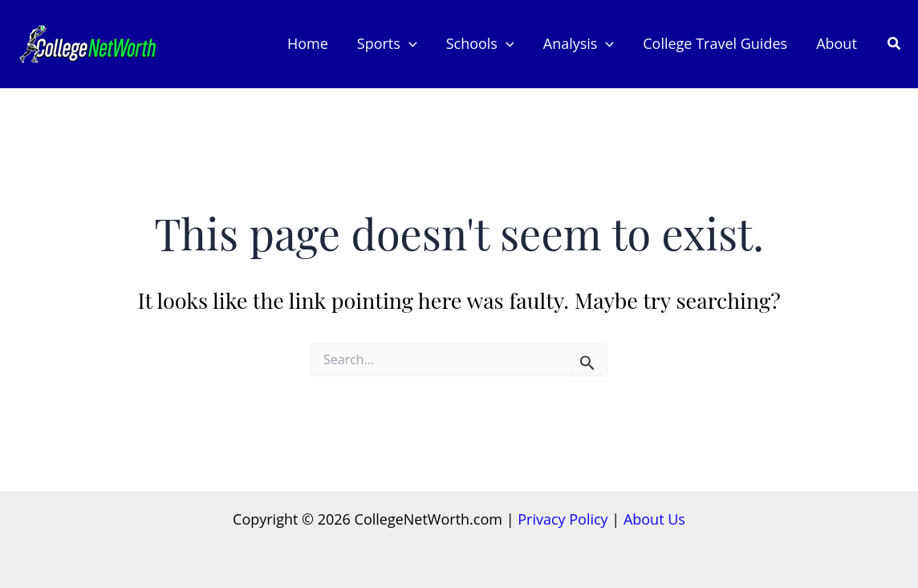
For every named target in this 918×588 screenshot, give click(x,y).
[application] (409, 44)
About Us (654, 519)
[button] (895, 44)
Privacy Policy (563, 519)
